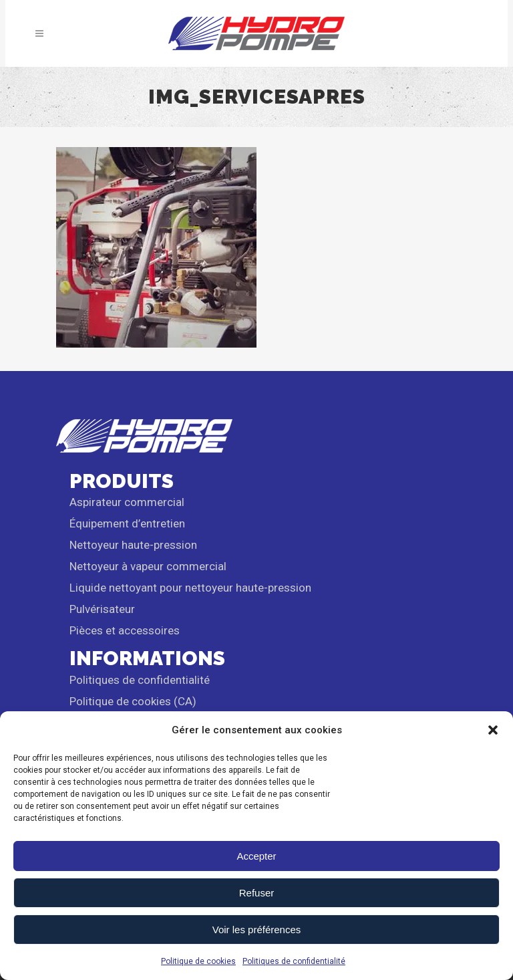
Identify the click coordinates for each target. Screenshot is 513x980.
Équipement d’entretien (127, 523)
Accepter (256, 856)
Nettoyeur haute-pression (133, 545)
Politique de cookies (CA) (133, 701)
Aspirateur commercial (127, 502)
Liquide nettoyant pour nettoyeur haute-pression (190, 588)
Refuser (257, 893)
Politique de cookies (198, 961)
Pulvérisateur (102, 609)
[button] (493, 730)
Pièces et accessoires (125, 630)
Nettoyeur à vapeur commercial (148, 566)
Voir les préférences (257, 930)
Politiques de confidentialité (294, 961)
